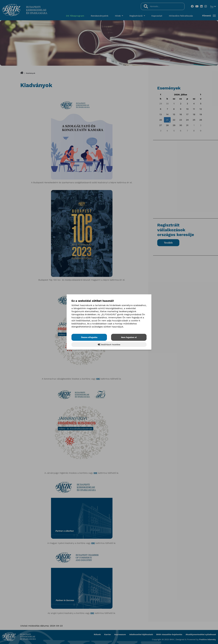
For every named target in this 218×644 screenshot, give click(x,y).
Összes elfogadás (89, 337)
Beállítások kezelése (109, 345)
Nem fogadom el (129, 337)
